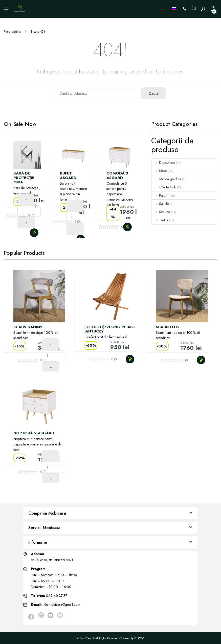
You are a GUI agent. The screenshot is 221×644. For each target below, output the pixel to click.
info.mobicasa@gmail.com (61, 604)
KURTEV (139, 638)
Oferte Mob (164, 187)
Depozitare (163, 163)
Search (194, 8)
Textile (160, 220)
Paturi (160, 196)
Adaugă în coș (36, 233)
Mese (159, 171)
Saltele (160, 204)
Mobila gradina (166, 179)
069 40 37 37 (57, 596)
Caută (154, 93)
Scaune (161, 212)
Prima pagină (12, 32)
